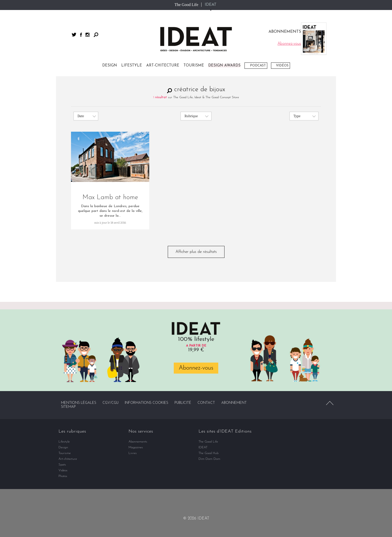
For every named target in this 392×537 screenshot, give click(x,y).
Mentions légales (79, 403)
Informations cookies (146, 403)
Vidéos (282, 66)
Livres (133, 453)
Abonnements (138, 442)
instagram (87, 35)
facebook (81, 35)
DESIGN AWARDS (224, 66)
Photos (63, 476)
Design (110, 66)
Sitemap (68, 407)
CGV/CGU (110, 403)
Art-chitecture (163, 66)
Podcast (258, 66)
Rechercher (96, 35)
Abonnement (234, 403)
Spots (62, 465)
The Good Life (186, 5)
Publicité (183, 403)
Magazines (136, 447)
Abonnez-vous (196, 368)
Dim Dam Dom (209, 459)
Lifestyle (132, 66)
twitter (74, 35)
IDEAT (211, 5)
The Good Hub (208, 453)
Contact (206, 403)
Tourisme (194, 66)
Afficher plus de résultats (196, 252)
